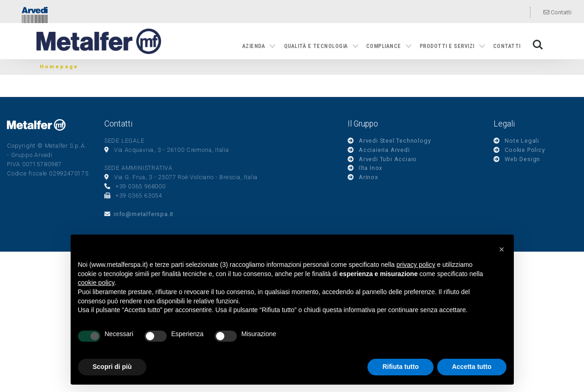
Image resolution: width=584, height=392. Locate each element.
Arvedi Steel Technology (395, 141)
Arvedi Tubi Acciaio (388, 159)
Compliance (384, 46)
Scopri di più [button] (112, 367)
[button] (502, 249)
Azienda (254, 46)
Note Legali (522, 141)
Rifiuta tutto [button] (400, 367)
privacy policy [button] (416, 265)
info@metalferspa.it (144, 214)
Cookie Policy (525, 150)
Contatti (557, 12)
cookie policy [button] (96, 283)
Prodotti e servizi (447, 46)
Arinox (368, 177)
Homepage (59, 67)
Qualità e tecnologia (316, 46)
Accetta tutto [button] (472, 367)
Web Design (522, 159)
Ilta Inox (370, 168)
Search (538, 45)
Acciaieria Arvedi (384, 150)
